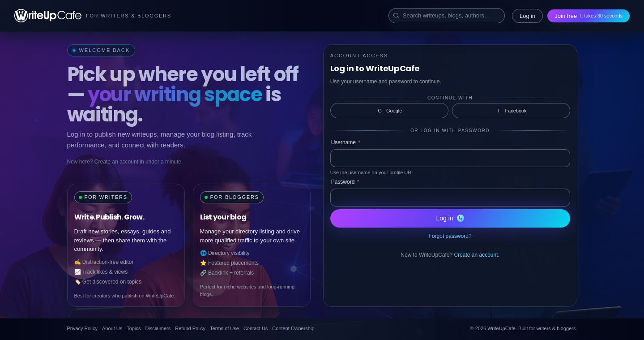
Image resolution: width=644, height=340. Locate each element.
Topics (134, 328)
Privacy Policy (82, 328)
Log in (527, 16)
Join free (589, 16)
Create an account (476, 255)
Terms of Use (224, 328)
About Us (112, 328)
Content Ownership (293, 328)
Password (345, 182)
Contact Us (256, 328)
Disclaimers (158, 328)
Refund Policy (190, 328)
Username (346, 142)
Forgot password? (450, 236)
